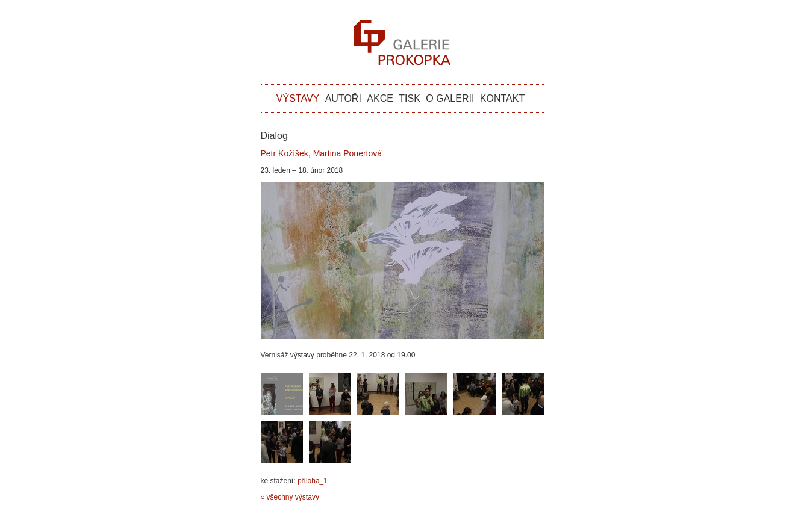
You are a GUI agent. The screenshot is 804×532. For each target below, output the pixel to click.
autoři (343, 98)
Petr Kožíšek (285, 153)
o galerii (450, 98)
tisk (410, 98)
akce (380, 98)
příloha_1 (313, 481)
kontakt (502, 98)
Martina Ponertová (347, 153)
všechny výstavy (293, 497)
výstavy (298, 98)
